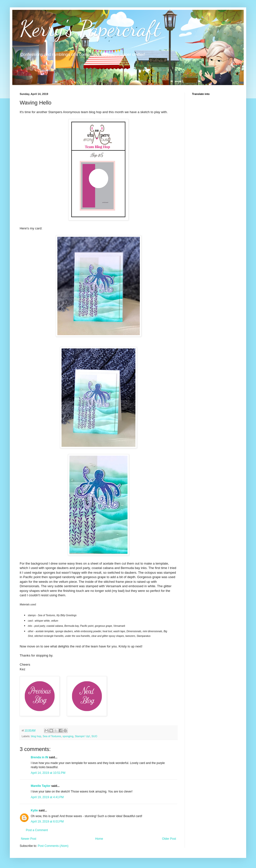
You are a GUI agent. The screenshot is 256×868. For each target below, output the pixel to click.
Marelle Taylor (41, 786)
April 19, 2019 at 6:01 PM (47, 822)
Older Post (169, 839)
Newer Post (29, 839)
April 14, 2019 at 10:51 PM (48, 773)
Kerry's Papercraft (90, 29)
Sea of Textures (52, 736)
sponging (68, 736)
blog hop (36, 736)
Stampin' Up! (82, 736)
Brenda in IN (40, 757)
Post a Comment (37, 830)
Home (99, 839)
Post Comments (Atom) (53, 846)
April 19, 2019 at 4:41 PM (47, 797)
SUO (94, 736)
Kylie (34, 810)
